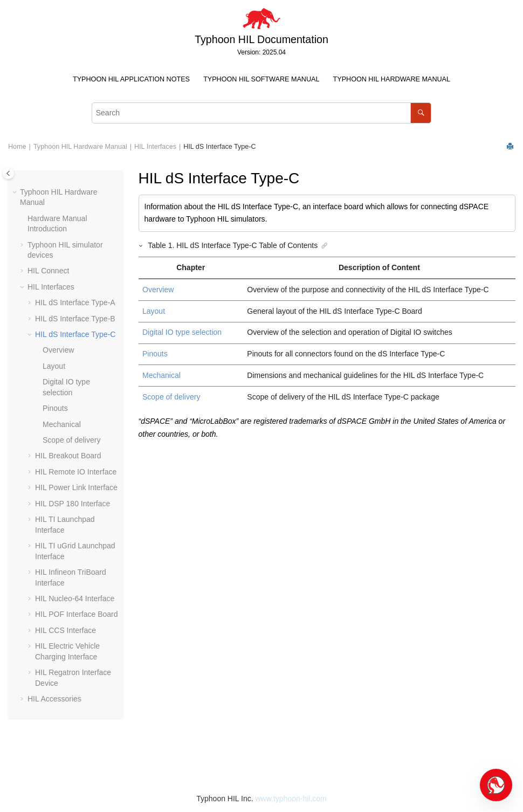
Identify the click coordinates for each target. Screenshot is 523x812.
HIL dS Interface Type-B (75, 319)
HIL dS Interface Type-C (219, 147)
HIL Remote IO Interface (76, 472)
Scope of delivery (71, 440)
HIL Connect (48, 271)
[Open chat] (496, 785)
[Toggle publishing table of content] (8, 173)
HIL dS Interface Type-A (75, 302)
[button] (16, 192)
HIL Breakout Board (68, 456)
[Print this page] (511, 147)
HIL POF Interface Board (77, 614)
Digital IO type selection (182, 332)
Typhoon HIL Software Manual (261, 79)
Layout (54, 366)
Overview (58, 350)
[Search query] (262, 113)
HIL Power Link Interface (76, 487)
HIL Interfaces (155, 147)
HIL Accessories (54, 699)
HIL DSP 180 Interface (73, 504)
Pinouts (55, 408)
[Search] (421, 113)
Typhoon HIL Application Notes (131, 79)
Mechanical (62, 424)
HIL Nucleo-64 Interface (75, 598)
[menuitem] (131, 80)
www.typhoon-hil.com (291, 799)
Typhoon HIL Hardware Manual (392, 79)
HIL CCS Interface (66, 630)
